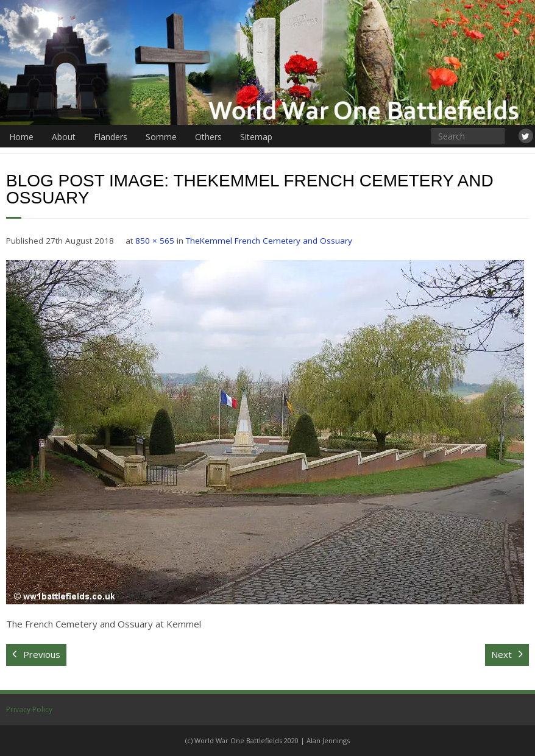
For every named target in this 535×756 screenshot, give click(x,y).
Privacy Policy (29, 709)
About (64, 137)
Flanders (111, 137)
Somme (161, 137)
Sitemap (256, 137)
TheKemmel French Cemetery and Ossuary (269, 241)
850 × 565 (155, 241)
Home (21, 137)
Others (208, 137)
